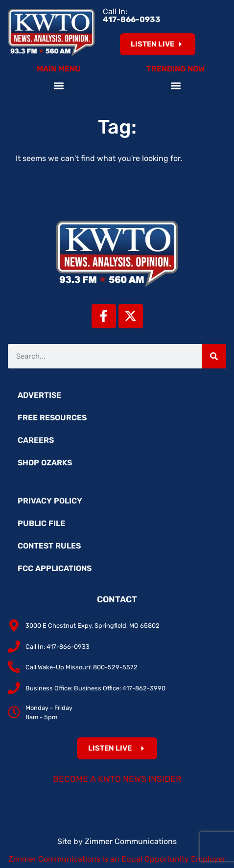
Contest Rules (49, 546)
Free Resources (52, 418)
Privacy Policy (50, 501)
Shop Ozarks (45, 463)
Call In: (132, 15)
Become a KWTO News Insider (117, 779)
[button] (58, 86)
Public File (41, 523)
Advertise (39, 395)
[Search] (214, 356)
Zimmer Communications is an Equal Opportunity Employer (117, 859)
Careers (36, 440)
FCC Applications (55, 568)
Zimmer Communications (131, 841)
